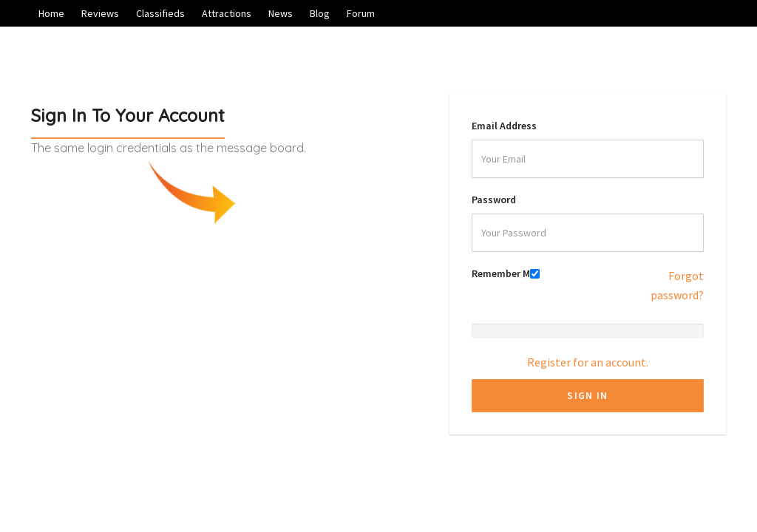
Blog (320, 13)
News (281, 13)
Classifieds (160, 13)
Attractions (227, 13)
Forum (361, 13)
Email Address (504, 126)
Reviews (100, 13)
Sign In (587, 395)
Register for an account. (588, 362)
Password (494, 199)
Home (51, 13)
